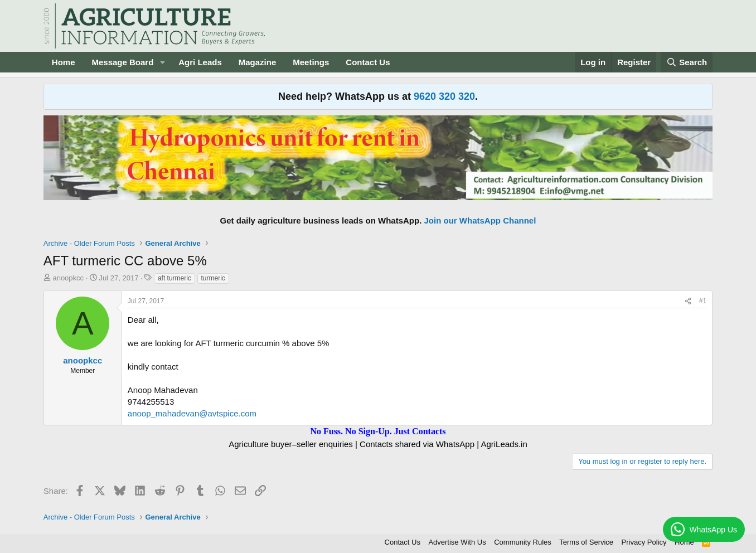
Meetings (311, 62)
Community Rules (523, 542)
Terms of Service (586, 542)
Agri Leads (200, 62)
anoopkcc (68, 278)
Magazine (258, 62)
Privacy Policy (644, 542)
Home (64, 62)
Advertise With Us (457, 542)
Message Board (122, 62)
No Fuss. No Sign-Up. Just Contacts (378, 431)
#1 (703, 301)
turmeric (213, 278)
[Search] (687, 62)
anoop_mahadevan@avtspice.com (192, 413)
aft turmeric (175, 278)
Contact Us (368, 62)
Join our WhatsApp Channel (480, 220)
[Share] (688, 301)
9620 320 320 (444, 96)
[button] (162, 62)
